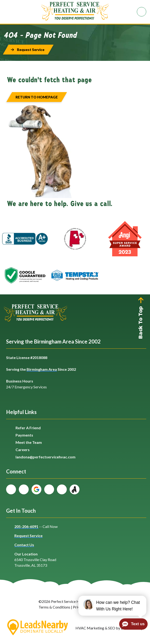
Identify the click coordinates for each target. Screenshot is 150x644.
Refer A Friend (28, 428)
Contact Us (24, 545)
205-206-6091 (26, 526)
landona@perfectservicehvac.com (45, 457)
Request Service (28, 536)
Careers (23, 450)
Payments (24, 435)
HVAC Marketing (90, 628)
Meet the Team (29, 442)
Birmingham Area (42, 369)
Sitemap (105, 607)
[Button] (28, 50)
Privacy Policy (84, 607)
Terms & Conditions (54, 607)
